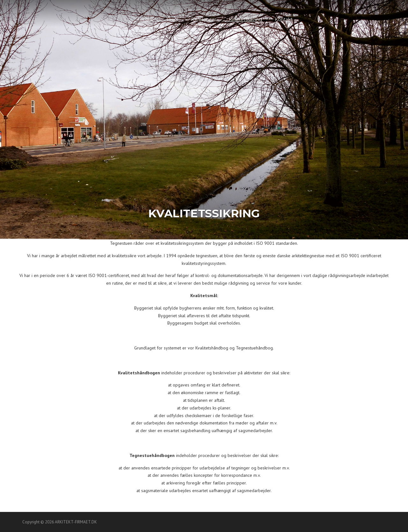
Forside (146, 19)
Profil (172, 19)
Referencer (204, 19)
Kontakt (284, 19)
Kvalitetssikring (245, 19)
